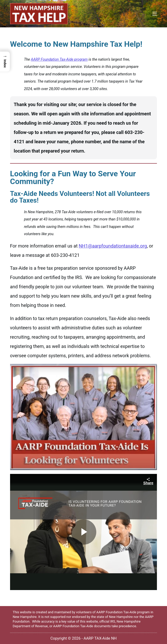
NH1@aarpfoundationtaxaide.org (113, 246)
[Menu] (155, 14)
